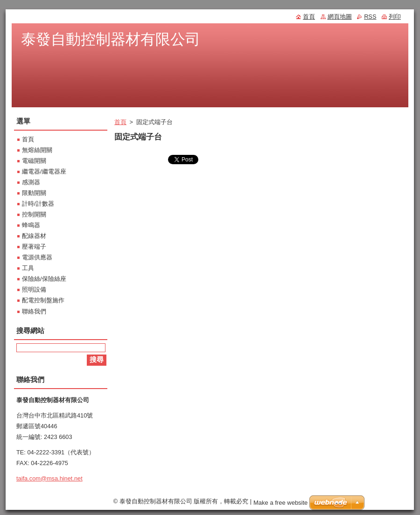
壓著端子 (34, 247)
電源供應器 (37, 257)
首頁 (120, 122)
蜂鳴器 (31, 225)
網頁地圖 (340, 17)
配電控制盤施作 (43, 300)
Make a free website (280, 503)
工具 (28, 268)
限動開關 (34, 193)
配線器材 (34, 236)
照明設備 (34, 289)
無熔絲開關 (37, 150)
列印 (395, 17)
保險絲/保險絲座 (44, 279)
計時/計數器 (38, 204)
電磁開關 (34, 161)
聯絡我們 (34, 311)
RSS (370, 17)
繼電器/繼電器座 (44, 171)
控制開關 (34, 214)
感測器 (31, 182)
